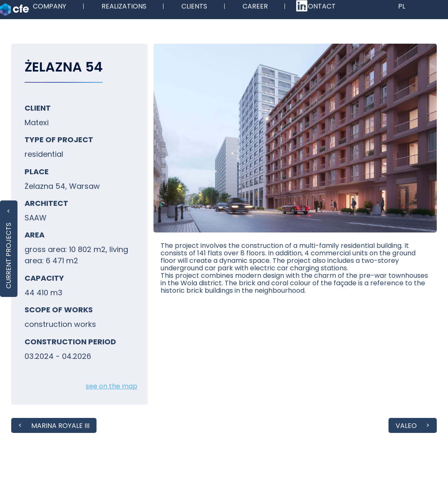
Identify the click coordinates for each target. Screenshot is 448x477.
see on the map (111, 386)
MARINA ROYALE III (60, 426)
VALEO (406, 426)
